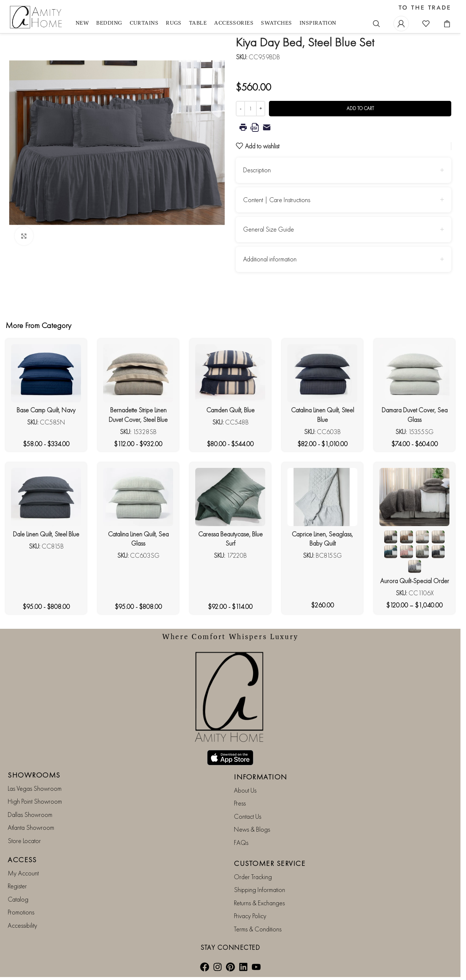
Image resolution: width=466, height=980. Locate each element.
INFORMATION (261, 777)
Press (240, 803)
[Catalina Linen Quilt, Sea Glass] (138, 497)
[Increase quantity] (261, 109)
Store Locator (24, 841)
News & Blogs (252, 829)
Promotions (21, 912)
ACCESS (22, 860)
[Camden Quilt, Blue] (230, 373)
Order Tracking (253, 877)
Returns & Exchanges (259, 903)
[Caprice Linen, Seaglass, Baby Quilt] (322, 497)
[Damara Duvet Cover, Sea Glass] (414, 373)
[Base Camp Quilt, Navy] (46, 373)
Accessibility (22, 925)
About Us (245, 790)
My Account (23, 873)
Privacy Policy (250, 916)
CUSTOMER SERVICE (270, 863)
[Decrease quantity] (240, 109)
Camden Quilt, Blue (230, 410)
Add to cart (360, 108)
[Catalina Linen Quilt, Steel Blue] (322, 373)
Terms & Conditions (258, 929)
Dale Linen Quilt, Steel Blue (46, 534)
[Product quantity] (250, 109)
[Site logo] (37, 17)
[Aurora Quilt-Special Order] (414, 497)
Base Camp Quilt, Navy (46, 410)
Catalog (18, 899)
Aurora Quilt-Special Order (415, 581)
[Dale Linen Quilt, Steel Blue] (46, 497)
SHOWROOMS (34, 775)
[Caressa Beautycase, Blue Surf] (230, 497)
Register (17, 886)
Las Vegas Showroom (35, 788)
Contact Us (248, 816)
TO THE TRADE (425, 8)
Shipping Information (260, 890)
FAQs (241, 842)
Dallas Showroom (30, 815)
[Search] (376, 24)
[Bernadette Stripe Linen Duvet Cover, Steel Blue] (138, 373)
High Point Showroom (35, 801)
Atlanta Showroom (31, 827)
